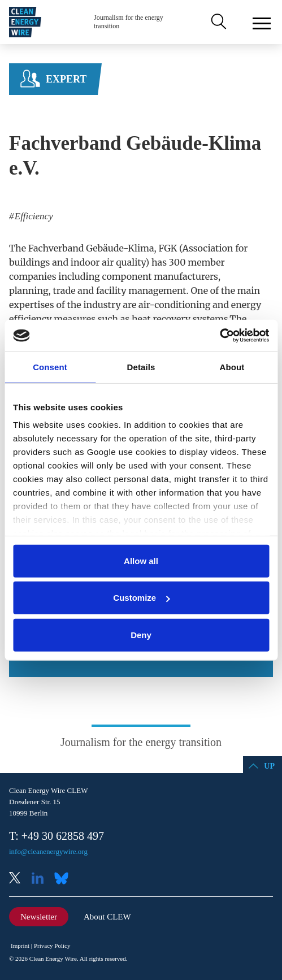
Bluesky (64, 879)
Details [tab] (141, 367)
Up (269, 766)
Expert (66, 79)
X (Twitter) (19, 879)
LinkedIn (42, 879)
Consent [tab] (50, 367)
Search (218, 22)
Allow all (141, 560)
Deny (141, 634)
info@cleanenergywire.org (48, 851)
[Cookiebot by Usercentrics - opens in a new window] (220, 336)
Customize (141, 598)
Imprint (20, 946)
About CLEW (107, 917)
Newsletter (39, 917)
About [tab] (232, 367)
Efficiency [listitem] (33, 216)
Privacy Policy (52, 946)
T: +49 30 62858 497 (57, 836)
